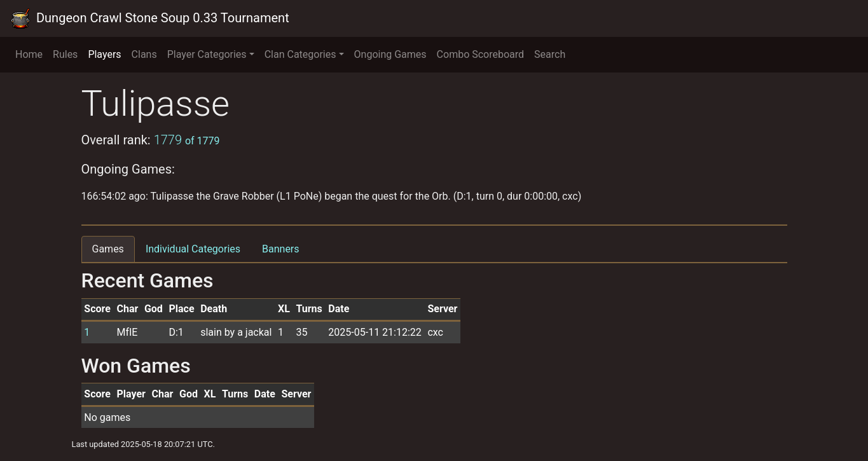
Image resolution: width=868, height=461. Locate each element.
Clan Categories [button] (300, 54)
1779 (187, 140)
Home (29, 54)
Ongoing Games (390, 54)
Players (104, 54)
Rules (65, 54)
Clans (144, 54)
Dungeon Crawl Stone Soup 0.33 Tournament (150, 18)
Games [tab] (108, 249)
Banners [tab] (281, 249)
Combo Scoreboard (481, 54)
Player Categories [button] (207, 54)
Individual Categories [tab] (193, 249)
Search (550, 54)
